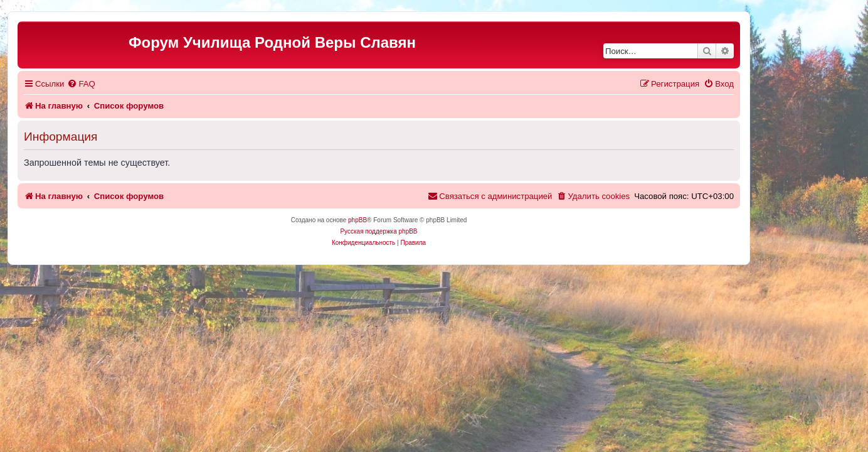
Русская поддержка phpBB (434, 231)
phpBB (413, 220)
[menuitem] (136, 84)
